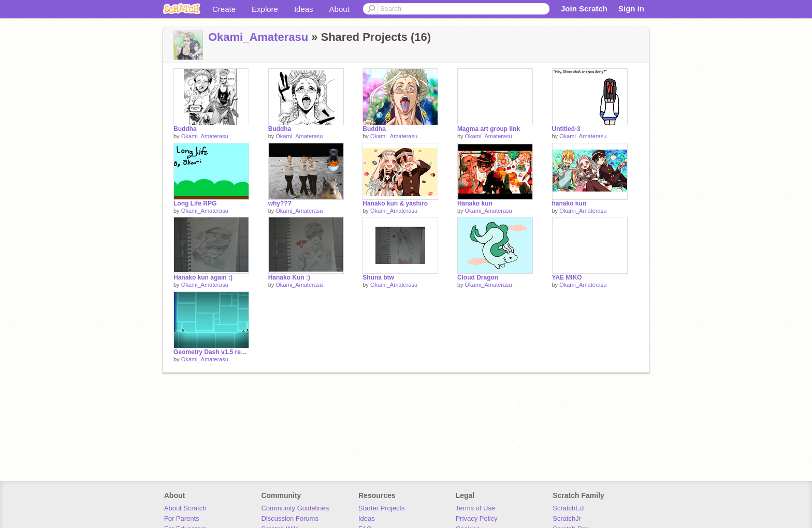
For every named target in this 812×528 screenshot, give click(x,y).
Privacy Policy (477, 518)
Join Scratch (584, 9)
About (339, 9)
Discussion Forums (290, 518)
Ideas (304, 9)
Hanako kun (475, 203)
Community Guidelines (295, 508)
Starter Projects (382, 508)
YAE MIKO (567, 277)
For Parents (182, 518)
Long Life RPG (195, 203)
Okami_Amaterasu (258, 37)
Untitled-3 (566, 129)
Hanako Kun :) (289, 277)
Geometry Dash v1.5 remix (211, 352)
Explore (265, 9)
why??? (280, 203)
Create (224, 9)
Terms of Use (476, 508)
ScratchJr (567, 518)
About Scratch (185, 508)
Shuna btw (378, 277)
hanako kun (569, 203)
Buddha (185, 129)
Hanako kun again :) (203, 277)
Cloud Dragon (478, 277)
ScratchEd (568, 508)
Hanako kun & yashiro (395, 203)
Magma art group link (489, 129)
